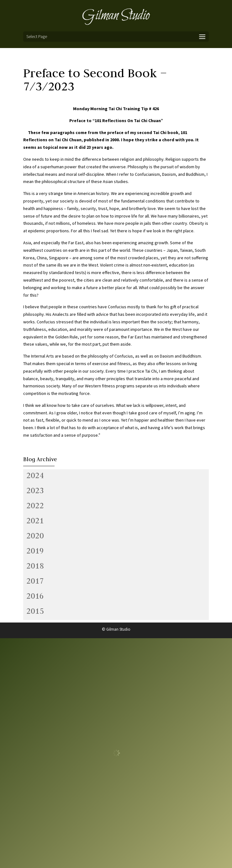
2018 (35, 566)
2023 (35, 490)
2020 (35, 536)
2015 (35, 611)
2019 (35, 551)
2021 (35, 520)
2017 (35, 581)
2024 (35, 475)
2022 (35, 505)
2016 (35, 596)
